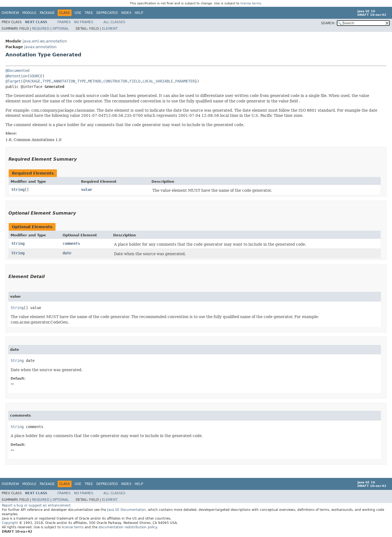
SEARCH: (328, 23)
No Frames (84, 22)
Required (41, 29)
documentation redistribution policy (128, 527)
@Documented (17, 71)
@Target (13, 81)
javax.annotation (40, 47)
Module (29, 13)
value (87, 190)
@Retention (16, 76)
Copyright (10, 523)
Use (78, 13)
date (67, 253)
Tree (89, 13)
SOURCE (36, 76)
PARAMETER (185, 81)
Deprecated (107, 13)
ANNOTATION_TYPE (70, 81)
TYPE (47, 81)
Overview (10, 13)
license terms (251, 3)
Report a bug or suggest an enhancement (36, 505)
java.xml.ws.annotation (45, 41)
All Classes (114, 22)
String (18, 190)
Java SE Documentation (126, 510)
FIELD (135, 81)
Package (47, 13)
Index (126, 13)
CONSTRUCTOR (115, 81)
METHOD (95, 81)
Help (139, 13)
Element (110, 29)
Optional (61, 29)
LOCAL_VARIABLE (158, 81)
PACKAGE (33, 81)
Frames (64, 22)
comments (71, 243)
